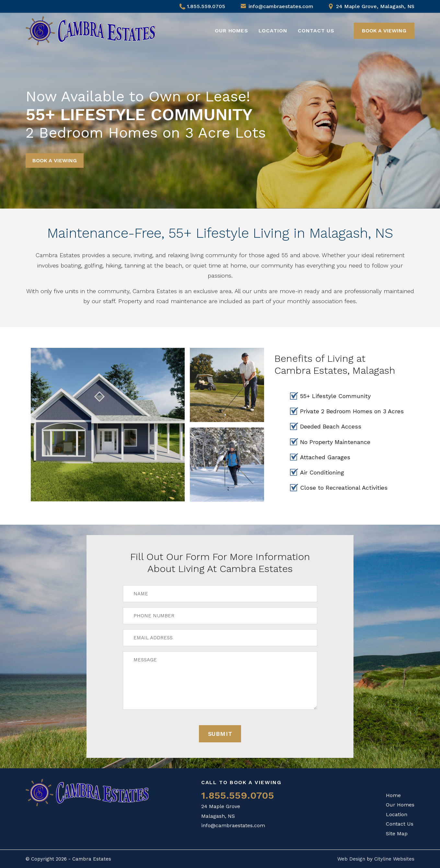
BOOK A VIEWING (384, 31)
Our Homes (231, 31)
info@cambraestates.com (281, 6)
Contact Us (316, 31)
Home (393, 795)
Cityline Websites (394, 859)
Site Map (397, 834)
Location (273, 31)
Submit (220, 734)
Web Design (351, 859)
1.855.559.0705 (202, 6)
